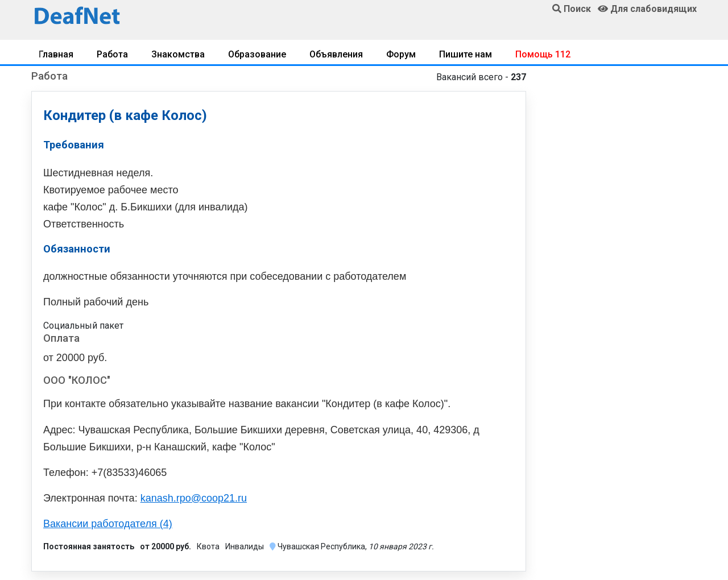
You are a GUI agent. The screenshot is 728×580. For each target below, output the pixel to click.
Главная (56, 54)
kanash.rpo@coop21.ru (194, 498)
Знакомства (178, 54)
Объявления (336, 54)
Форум (401, 54)
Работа (112, 54)
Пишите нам (466, 54)
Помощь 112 (543, 54)
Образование (257, 54)
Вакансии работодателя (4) (108, 524)
